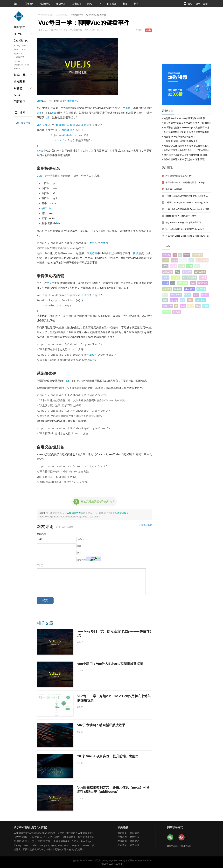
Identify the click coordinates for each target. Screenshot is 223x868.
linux (165, 295)
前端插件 (29, 4)
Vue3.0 (25, 49)
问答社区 (112, 4)
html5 (166, 260)
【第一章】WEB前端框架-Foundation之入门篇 (187, 209)
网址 (79, 553)
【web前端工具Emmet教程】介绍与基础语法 (187, 196)
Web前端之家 (74, 513)
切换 (136, 253)
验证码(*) (81, 560)
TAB (47, 253)
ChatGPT (167, 272)
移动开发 (61, 4)
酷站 (90, 4)
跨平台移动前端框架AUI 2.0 (179, 176)
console (61, 141)
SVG (165, 266)
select (82, 295)
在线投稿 (134, 837)
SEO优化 (189, 289)
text (102, 243)
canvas (178, 289)
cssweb (201, 289)
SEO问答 (203, 283)
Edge (206, 306)
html (197, 266)
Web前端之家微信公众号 (170, 838)
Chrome (167, 289)
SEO (17, 95)
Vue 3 (166, 277)
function (68, 130)
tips (91, 355)
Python (166, 312)
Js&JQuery (62, 15)
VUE (39, 176)
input (47, 125)
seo (191, 260)
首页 (16, 4)
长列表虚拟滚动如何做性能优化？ (181, 141)
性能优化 (45, 4)
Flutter (17, 68)
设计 (190, 300)
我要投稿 (23, 123)
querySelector (80, 125)
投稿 (136, 4)
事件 (128, 108)
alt (67, 381)
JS (41, 108)
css (173, 283)
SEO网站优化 (189, 277)
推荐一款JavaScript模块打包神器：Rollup (185, 182)
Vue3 (174, 260)
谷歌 (196, 295)
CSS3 (187, 295)
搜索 (187, 4)
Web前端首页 (45, 15)
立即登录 (122, 845)
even (39, 113)
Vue (39, 101)
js (180, 255)
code (55, 113)
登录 (198, 4)
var (39, 125)
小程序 (203, 277)
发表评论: (41, 534)
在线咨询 (122, 841)
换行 (44, 208)
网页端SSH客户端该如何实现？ (180, 137)
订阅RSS (135, 841)
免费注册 (134, 845)
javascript (198, 255)
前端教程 (187, 272)
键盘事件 (72, 101)
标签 (125, 4)
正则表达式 (19, 57)
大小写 (127, 316)
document (62, 125)
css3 (181, 266)
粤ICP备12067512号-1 (111, 864)
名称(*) (80, 539)
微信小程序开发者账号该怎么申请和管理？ (185, 159)
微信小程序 (202, 260)
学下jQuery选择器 (174, 189)
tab (51, 208)
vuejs (148, 30)
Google (176, 277)
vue (41, 151)
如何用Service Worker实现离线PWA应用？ (185, 118)
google (205, 295)
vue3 (173, 266)
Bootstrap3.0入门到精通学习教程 (181, 216)
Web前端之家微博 (182, 838)
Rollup (17, 61)
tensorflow (176, 295)
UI (100, 4)
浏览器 (93, 253)
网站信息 (134, 833)
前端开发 (167, 306)
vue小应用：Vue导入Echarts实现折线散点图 (110, 664)
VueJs (25, 46)
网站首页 (20, 27)
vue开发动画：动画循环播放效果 (101, 725)
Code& (67, 135)
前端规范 (76, 4)
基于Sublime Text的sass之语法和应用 (183, 222)
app (198, 306)
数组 (165, 300)
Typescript (19, 53)
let (58, 223)
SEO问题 (182, 283)
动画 (193, 283)
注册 (205, 4)
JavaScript (200, 272)
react (165, 283)
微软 (190, 306)
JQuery (166, 255)
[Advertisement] (186, 40)
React (17, 49)
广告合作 (122, 837)
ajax (27, 65)
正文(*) (40, 565)
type (93, 243)
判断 (47, 117)
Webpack (18, 65)
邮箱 (79, 546)
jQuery (17, 46)
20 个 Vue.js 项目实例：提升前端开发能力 (108, 756)
